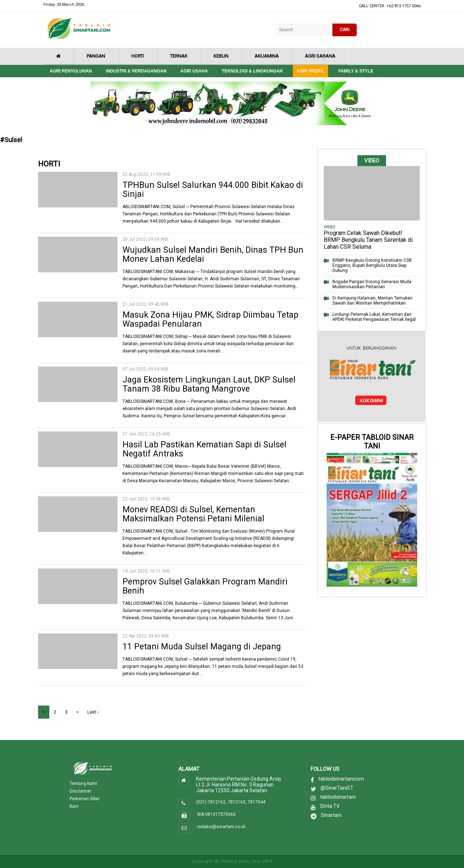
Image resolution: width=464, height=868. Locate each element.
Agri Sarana (320, 56)
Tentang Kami (83, 784)
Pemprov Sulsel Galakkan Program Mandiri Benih (205, 586)
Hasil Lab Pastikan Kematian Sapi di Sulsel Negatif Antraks (204, 449)
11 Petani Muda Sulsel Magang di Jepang (202, 647)
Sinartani (331, 815)
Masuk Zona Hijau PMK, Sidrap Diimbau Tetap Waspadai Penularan (210, 319)
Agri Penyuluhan (71, 71)
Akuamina (267, 56)
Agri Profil (310, 71)
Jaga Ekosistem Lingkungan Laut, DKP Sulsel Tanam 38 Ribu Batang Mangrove (209, 384)
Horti (138, 56)
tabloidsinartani (338, 797)
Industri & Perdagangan (136, 71)
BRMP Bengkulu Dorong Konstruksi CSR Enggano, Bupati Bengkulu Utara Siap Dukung (372, 265)
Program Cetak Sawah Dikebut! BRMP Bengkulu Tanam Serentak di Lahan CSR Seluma (368, 240)
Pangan (96, 56)
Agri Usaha (194, 71)
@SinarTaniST (337, 788)
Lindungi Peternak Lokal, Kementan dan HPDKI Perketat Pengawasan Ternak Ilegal (374, 317)
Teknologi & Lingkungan (252, 71)
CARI (345, 30)
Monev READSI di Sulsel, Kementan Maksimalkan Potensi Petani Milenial (193, 514)
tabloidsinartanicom (341, 779)
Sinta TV (330, 806)
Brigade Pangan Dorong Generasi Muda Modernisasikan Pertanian (372, 284)
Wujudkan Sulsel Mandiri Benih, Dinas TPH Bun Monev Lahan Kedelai (213, 255)
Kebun (221, 56)
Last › (93, 712)
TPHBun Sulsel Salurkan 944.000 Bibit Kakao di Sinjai (213, 190)
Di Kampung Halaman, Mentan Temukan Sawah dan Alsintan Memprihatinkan (372, 301)
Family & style (356, 71)
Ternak (179, 56)
